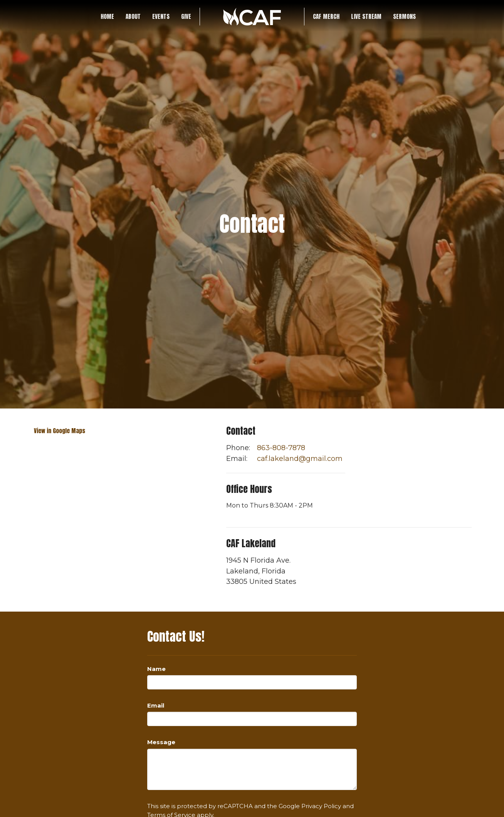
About (133, 16)
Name (156, 669)
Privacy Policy (321, 806)
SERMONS (404, 16)
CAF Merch (326, 16)
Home (107, 16)
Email (156, 705)
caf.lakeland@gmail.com (300, 459)
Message (161, 742)
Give (186, 16)
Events (161, 16)
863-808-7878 (281, 448)
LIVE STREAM (366, 16)
